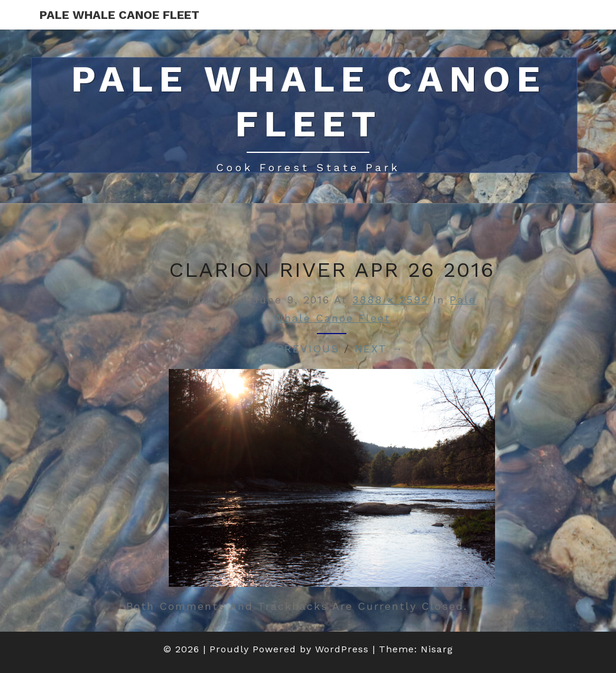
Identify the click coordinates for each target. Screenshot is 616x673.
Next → (379, 349)
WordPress (342, 649)
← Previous (300, 349)
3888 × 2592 (390, 300)
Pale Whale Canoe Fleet (119, 15)
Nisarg (437, 649)
